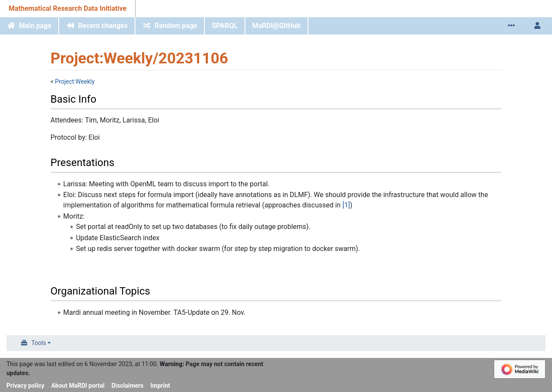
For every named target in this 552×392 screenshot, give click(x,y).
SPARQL (225, 26)
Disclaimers (128, 386)
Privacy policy (25, 386)
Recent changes (103, 26)
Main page (35, 26)
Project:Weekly (75, 82)
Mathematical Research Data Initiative (67, 8)
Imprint (160, 386)
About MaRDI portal (78, 386)
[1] (346, 205)
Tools (39, 343)
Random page (176, 26)
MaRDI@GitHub (276, 26)
